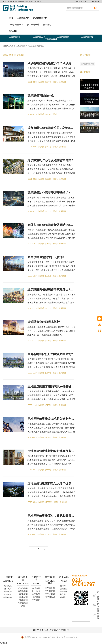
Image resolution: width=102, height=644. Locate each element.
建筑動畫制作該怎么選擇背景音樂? (50, 160)
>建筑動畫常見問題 (36, 46)
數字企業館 (50, 594)
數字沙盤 (36, 594)
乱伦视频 (4, 643)
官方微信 (98, 605)
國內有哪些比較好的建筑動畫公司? (50, 354)
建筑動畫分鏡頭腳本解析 (44, 322)
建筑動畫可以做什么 (41, 96)
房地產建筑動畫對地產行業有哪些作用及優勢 (57, 451)
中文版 (87, 2)
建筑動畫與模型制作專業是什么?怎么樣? (54, 289)
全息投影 (36, 597)
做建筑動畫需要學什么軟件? (46, 257)
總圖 (23, 606)
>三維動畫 (11, 46)
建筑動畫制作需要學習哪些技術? (49, 193)
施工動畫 (8, 589)
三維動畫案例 (39, 37)
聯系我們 (64, 597)
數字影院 (36, 600)
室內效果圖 (23, 603)
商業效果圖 (23, 591)
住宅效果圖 (23, 594)
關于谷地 (47, 25)
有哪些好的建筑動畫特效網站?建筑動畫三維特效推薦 (62, 225)
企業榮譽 (64, 592)
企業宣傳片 (8, 597)
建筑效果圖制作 (40, 18)
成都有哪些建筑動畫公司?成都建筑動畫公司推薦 (59, 128)
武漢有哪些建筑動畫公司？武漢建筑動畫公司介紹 (60, 63)
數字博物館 (50, 591)
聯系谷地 (13, 31)
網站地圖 (79, 2)
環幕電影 (8, 594)
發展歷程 (64, 589)
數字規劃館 (50, 588)
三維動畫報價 (63, 37)
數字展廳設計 (33, 25)
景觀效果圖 (23, 600)
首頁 (11, 18)
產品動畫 (8, 592)
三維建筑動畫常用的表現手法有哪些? (52, 386)
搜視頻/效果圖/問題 (75, 8)
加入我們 (64, 594)
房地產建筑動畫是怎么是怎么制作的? (52, 419)
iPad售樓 (36, 591)
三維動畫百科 (51, 39)
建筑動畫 (8, 586)
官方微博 (98, 596)
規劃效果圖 (23, 597)
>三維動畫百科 (22, 46)
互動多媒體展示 (16, 25)
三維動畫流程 (87, 37)
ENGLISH (95, 2)
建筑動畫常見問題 (87, 64)
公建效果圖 (23, 588)
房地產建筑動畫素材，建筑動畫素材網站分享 (57, 516)
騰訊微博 (98, 615)
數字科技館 (50, 597)
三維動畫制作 (23, 18)
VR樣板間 (36, 588)
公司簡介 (64, 586)
